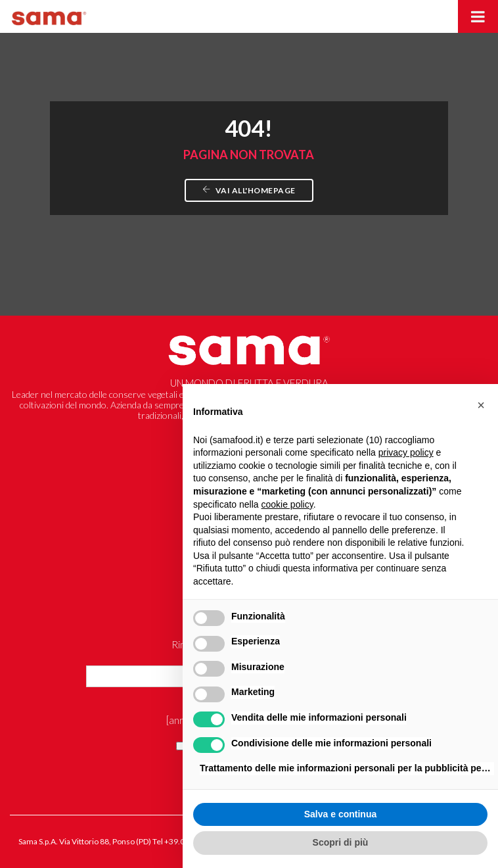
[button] (481, 405)
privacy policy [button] (406, 452)
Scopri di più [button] (341, 842)
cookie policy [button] (287, 504)
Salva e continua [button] (340, 814)
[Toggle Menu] (478, 16)
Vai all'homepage (249, 190)
